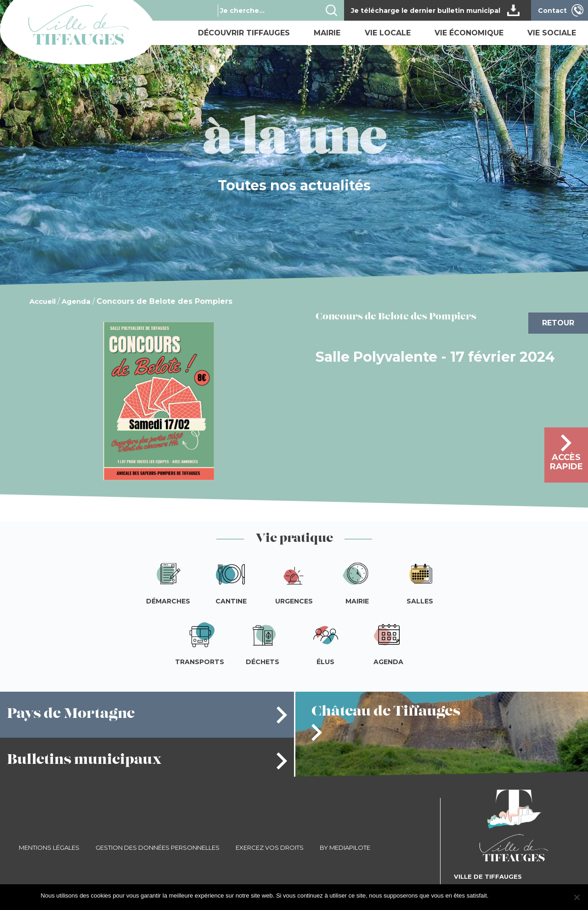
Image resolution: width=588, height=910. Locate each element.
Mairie (327, 33)
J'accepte (506, 896)
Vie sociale (552, 33)
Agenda (76, 301)
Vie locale (388, 33)
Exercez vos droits (270, 847)
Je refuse (535, 896)
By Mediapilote (345, 847)
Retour (558, 323)
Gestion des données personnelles (158, 847)
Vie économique (469, 33)
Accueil (42, 301)
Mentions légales (49, 847)
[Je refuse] (577, 897)
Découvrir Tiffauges (244, 33)
